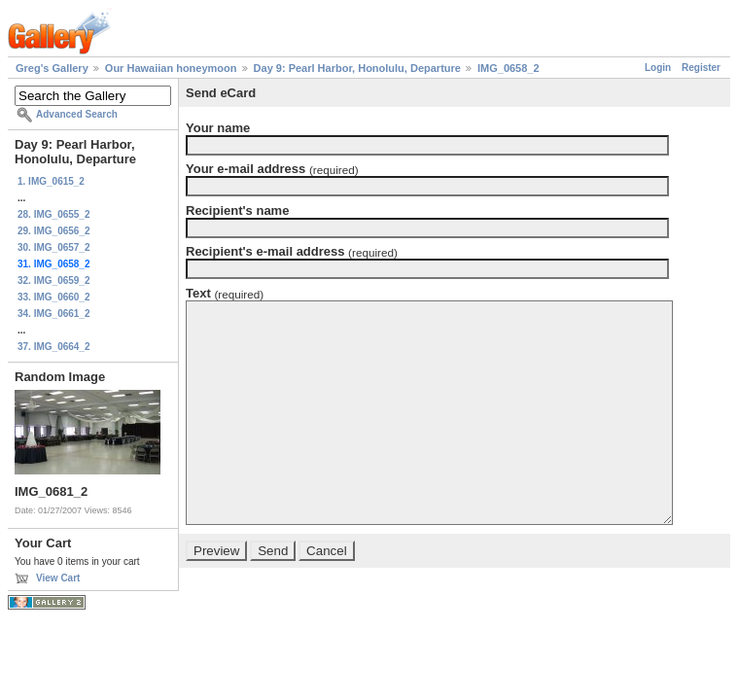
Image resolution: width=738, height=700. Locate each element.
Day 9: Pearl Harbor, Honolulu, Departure (357, 68)
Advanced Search (77, 114)
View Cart (58, 578)
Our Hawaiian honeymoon (171, 68)
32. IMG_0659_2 (54, 280)
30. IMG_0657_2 (54, 247)
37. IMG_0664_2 (54, 347)
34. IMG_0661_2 (54, 314)
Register (701, 68)
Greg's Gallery (52, 68)
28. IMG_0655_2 (54, 214)
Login (658, 68)
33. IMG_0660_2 (54, 297)
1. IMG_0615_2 (51, 181)
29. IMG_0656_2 (54, 231)
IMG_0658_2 (509, 68)
